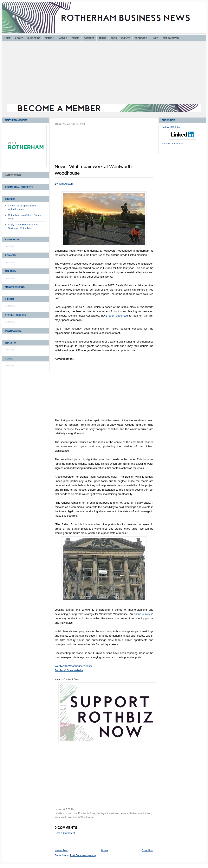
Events (126, 38)
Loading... (10, 246)
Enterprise (12, 239)
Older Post (147, 850)
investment (113, 813)
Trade (103, 38)
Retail (9, 359)
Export (9, 299)
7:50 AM (70, 809)
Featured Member (16, 120)
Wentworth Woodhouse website (74, 666)
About (19, 38)
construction (70, 813)
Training (10, 271)
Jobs (114, 38)
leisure (124, 813)
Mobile (63, 38)
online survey (142, 614)
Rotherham (136, 813)
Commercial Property (19, 187)
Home (7, 38)
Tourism (10, 199)
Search (49, 38)
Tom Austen (66, 184)
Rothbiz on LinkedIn (173, 144)
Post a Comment (65, 833)
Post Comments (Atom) (83, 855)
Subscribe (34, 38)
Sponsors (141, 38)
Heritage (101, 813)
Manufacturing (15, 287)
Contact (89, 38)
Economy (11, 255)
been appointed (118, 316)
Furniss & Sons (87, 813)
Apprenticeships (15, 315)
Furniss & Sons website (69, 670)
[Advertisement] (104, 73)
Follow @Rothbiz (171, 127)
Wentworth (61, 817)
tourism (147, 813)
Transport (12, 343)
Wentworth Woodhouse (81, 817)
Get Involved (171, 38)
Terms (76, 38)
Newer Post (61, 850)
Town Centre (13, 331)
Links (155, 38)
